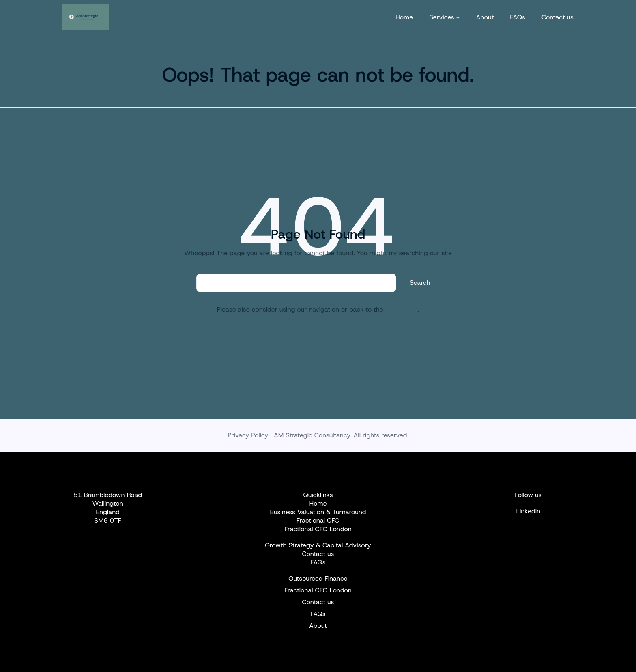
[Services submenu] (458, 17)
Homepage (402, 309)
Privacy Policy (248, 435)
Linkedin (529, 511)
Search (420, 283)
